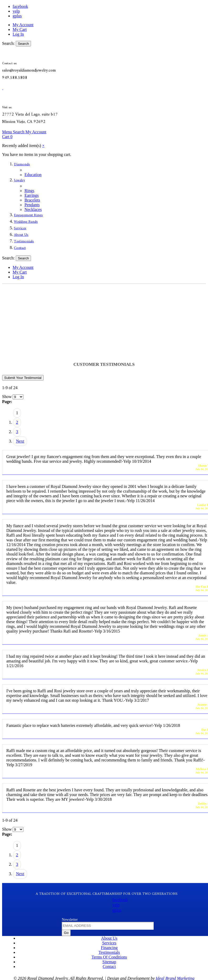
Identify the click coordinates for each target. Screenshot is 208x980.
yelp (16, 11)
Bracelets (32, 200)
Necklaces (33, 209)
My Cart (20, 29)
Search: (8, 43)
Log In (18, 34)
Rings (29, 191)
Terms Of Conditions (109, 957)
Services (20, 228)
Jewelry (19, 180)
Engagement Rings (28, 215)
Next (20, 441)
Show (7, 397)
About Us (21, 235)
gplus (17, 16)
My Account (23, 25)
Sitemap (109, 962)
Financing (109, 948)
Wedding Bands (26, 222)
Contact (20, 248)
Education (33, 175)
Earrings (32, 195)
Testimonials (24, 241)
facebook (20, 6)
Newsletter (70, 920)
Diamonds (22, 164)
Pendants (32, 205)
